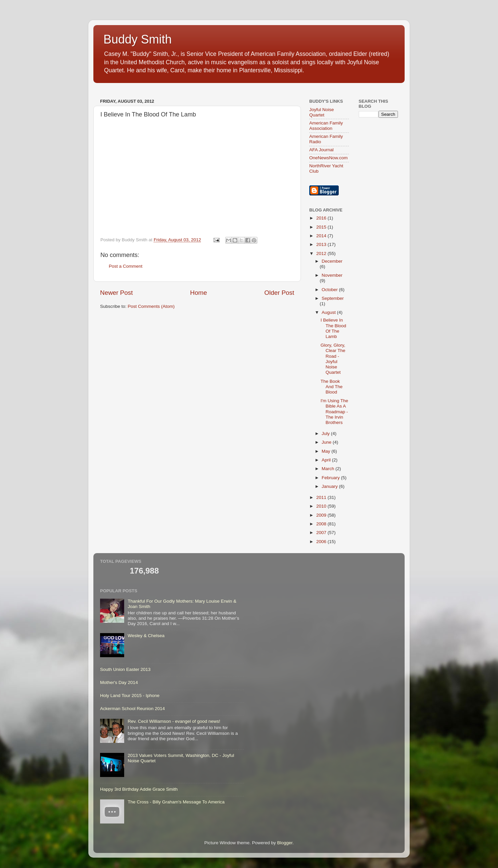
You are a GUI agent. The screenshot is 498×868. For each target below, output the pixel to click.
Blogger (285, 843)
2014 (322, 236)
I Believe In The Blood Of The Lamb (334, 328)
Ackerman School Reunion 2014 (133, 709)
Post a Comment (126, 266)
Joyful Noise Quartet (322, 112)
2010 (322, 506)
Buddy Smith (138, 39)
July (326, 433)
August (329, 312)
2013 (322, 244)
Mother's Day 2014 (119, 682)
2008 (322, 524)
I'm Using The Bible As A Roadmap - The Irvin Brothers (335, 412)
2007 (322, 533)
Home (198, 293)
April (327, 460)
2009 (322, 515)
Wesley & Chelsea (146, 636)
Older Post (279, 293)
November (332, 275)
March (328, 469)
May (326, 451)
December (332, 261)
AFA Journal (321, 150)
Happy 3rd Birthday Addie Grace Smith (139, 789)
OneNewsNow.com (328, 158)
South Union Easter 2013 (125, 669)
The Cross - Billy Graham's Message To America (176, 802)
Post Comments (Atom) (151, 306)
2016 (322, 218)
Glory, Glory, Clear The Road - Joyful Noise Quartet (333, 359)
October (330, 290)
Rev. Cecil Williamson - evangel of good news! (174, 721)
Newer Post (116, 293)
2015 (322, 227)
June (327, 442)
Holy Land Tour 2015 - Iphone (130, 696)
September (333, 298)
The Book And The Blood (332, 387)
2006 (322, 542)
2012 (322, 253)
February (331, 478)
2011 (322, 497)
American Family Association (326, 126)
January (330, 486)
